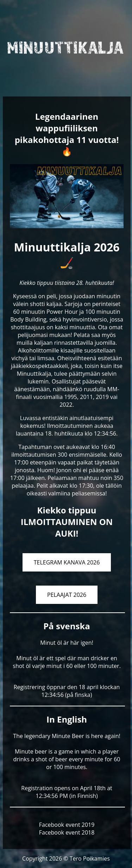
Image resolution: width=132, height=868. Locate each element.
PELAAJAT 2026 (67, 595)
